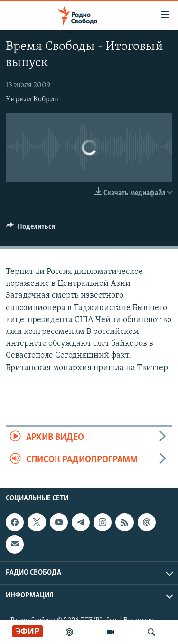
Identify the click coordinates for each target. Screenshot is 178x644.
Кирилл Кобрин (33, 99)
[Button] (31, 229)
